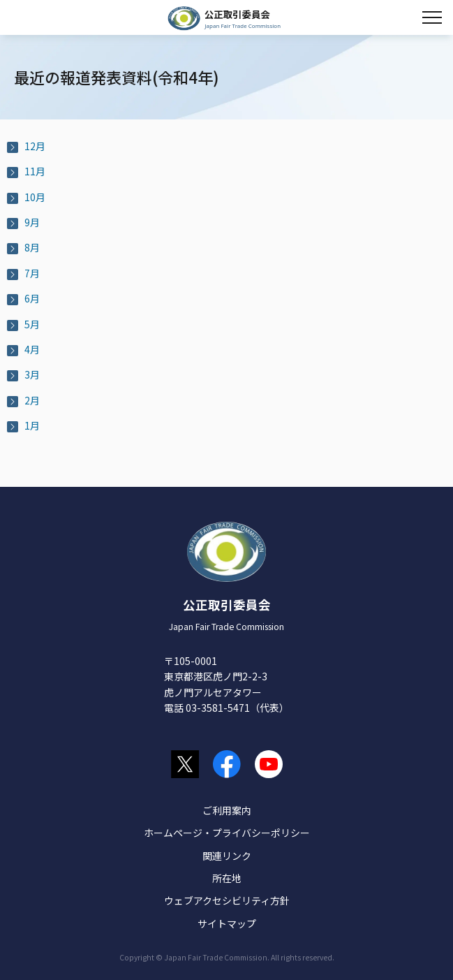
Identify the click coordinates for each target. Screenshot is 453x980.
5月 (32, 324)
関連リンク (227, 856)
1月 (32, 425)
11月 (35, 171)
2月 (32, 400)
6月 (32, 298)
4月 (32, 349)
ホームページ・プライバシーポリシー (227, 833)
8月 (32, 247)
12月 (35, 146)
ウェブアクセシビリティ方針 (227, 900)
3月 (32, 374)
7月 (32, 273)
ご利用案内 (227, 810)
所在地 (227, 878)
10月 (35, 197)
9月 (32, 222)
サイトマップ (227, 923)
